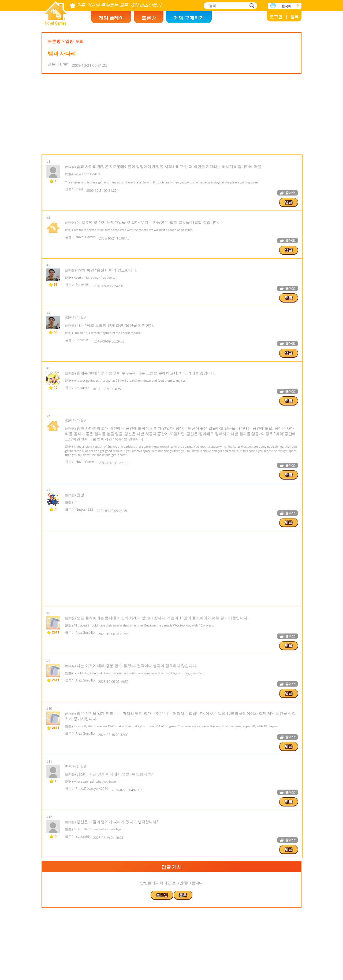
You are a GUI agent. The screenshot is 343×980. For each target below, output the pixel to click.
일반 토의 (74, 41)
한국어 (286, 6)
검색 (251, 6)
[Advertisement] (171, 114)
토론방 (149, 18)
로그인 (276, 17)
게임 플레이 (111, 18)
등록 (294, 17)
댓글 (289, 202)
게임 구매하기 (189, 18)
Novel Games (56, 11)
